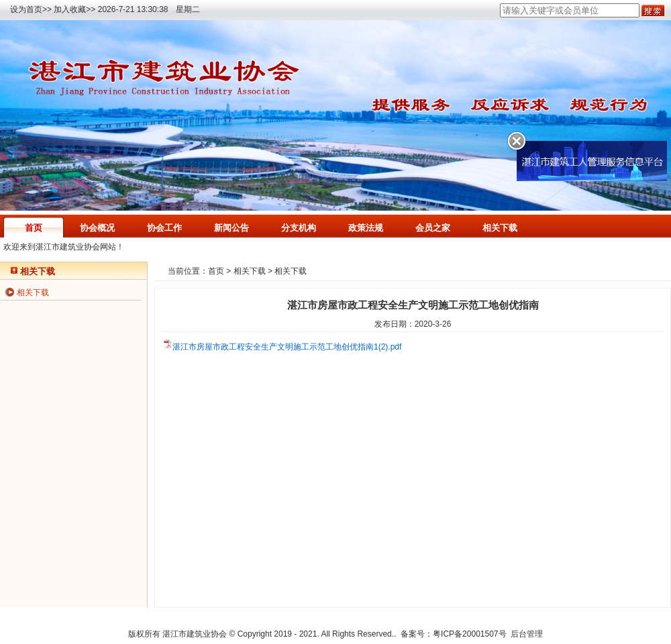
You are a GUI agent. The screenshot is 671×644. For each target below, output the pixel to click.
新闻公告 (231, 228)
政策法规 (366, 228)
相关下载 (500, 228)
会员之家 (433, 228)
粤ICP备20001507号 (469, 634)
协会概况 (97, 228)
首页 (34, 228)
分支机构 (299, 228)
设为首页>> (31, 9)
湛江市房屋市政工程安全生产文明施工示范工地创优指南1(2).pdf (287, 347)
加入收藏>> (74, 9)
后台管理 (527, 634)
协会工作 (164, 228)
